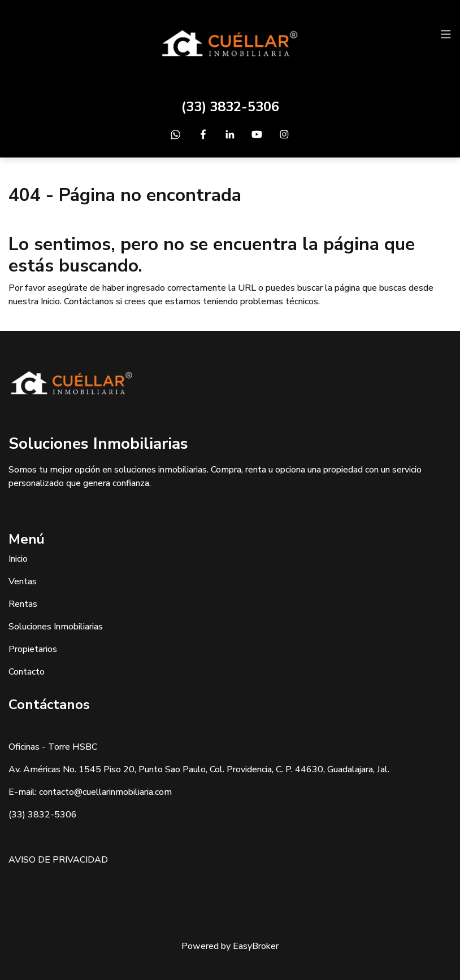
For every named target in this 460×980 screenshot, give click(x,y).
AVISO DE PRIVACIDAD (58, 860)
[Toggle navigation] (446, 34)
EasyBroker (256, 946)
